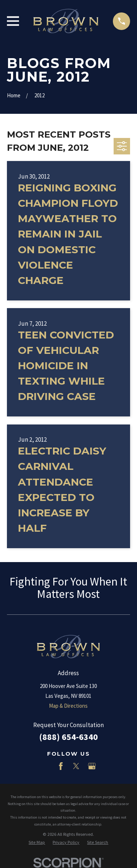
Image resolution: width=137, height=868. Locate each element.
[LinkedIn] (45, 766)
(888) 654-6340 (68, 737)
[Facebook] (61, 766)
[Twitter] (76, 766)
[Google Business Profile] (92, 766)
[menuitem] (37, 843)
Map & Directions (68, 706)
